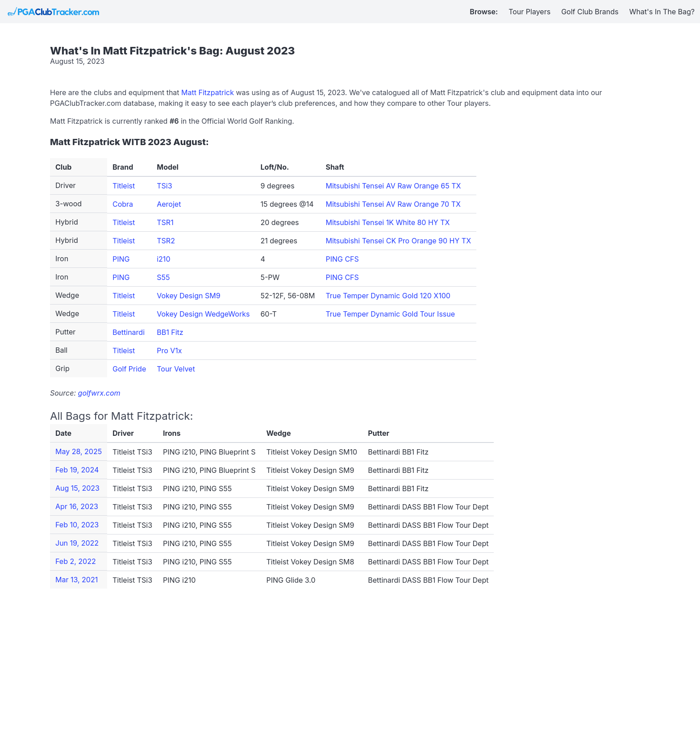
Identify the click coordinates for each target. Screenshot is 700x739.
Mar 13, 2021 (77, 580)
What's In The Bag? (662, 12)
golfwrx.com (99, 393)
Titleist (124, 186)
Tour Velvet (176, 369)
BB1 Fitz (170, 332)
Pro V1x (169, 351)
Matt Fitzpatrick (208, 92)
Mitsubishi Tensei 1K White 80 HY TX (387, 222)
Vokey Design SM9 (188, 296)
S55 (163, 277)
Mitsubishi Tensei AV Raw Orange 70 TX (393, 204)
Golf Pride (129, 369)
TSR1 (165, 222)
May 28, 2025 (79, 451)
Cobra (123, 204)
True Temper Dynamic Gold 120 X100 (388, 296)
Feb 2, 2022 (76, 561)
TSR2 (166, 241)
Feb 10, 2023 (77, 525)
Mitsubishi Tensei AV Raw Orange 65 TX (393, 186)
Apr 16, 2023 (77, 506)
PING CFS (342, 259)
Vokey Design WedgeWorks (203, 314)
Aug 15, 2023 (77, 488)
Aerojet (169, 204)
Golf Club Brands (590, 12)
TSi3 (164, 186)
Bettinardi (129, 332)
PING (121, 259)
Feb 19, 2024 (77, 470)
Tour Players (529, 12)
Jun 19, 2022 (77, 543)
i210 (163, 259)
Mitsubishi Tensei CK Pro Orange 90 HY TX (398, 241)
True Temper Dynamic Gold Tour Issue (390, 314)
